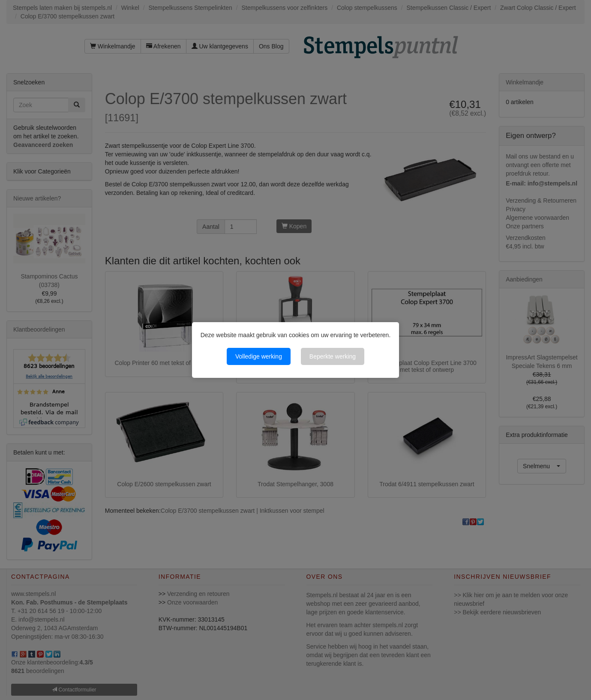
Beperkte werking (333, 356)
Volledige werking (259, 356)
